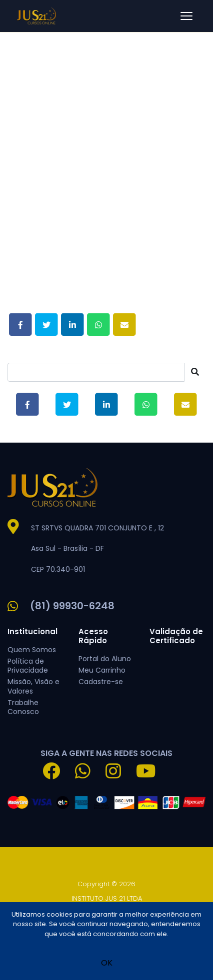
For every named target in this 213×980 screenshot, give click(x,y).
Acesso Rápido (93, 636)
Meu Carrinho (102, 670)
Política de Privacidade (28, 666)
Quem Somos (32, 650)
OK (107, 963)
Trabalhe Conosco (23, 707)
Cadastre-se (101, 682)
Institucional (32, 631)
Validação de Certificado (176, 636)
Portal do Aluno (105, 659)
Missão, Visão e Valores (33, 686)
